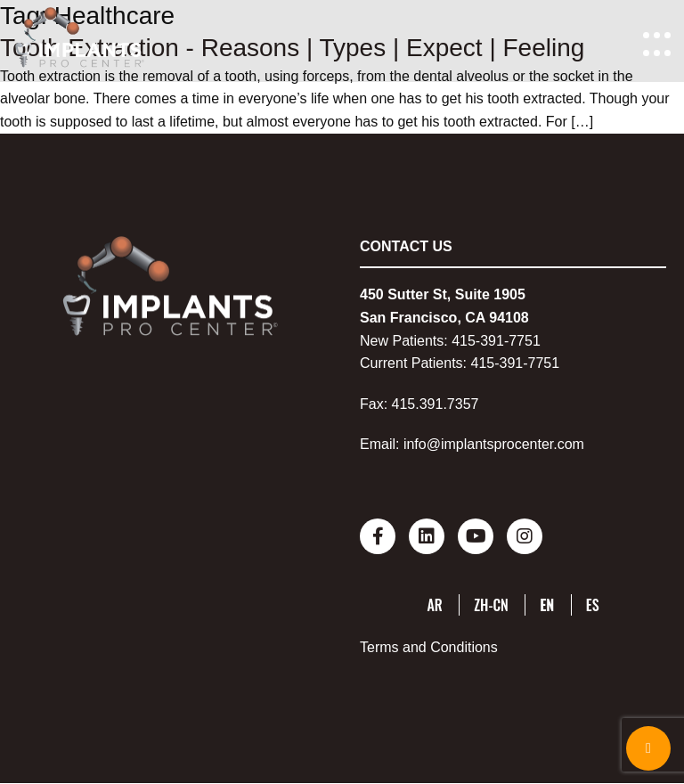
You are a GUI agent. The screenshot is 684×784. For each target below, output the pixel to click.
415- (466, 341)
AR (434, 605)
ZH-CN (491, 605)
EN (547, 605)
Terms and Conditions (429, 647)
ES (593, 605)
